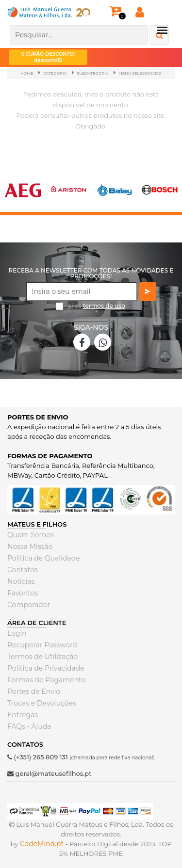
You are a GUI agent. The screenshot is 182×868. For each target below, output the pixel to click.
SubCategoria (92, 73)
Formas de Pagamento (46, 680)
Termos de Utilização (42, 657)
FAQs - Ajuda (29, 726)
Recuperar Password (42, 645)
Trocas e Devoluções (42, 703)
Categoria (55, 73)
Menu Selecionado (140, 73)
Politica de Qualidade (44, 558)
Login (17, 633)
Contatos (23, 570)
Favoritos (23, 593)
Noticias (21, 581)
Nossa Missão (30, 547)
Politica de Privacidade (46, 668)
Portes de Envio (34, 691)
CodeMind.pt (42, 844)
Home (27, 73)
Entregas (23, 715)
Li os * (97, 309)
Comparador (29, 605)
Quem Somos (31, 535)
